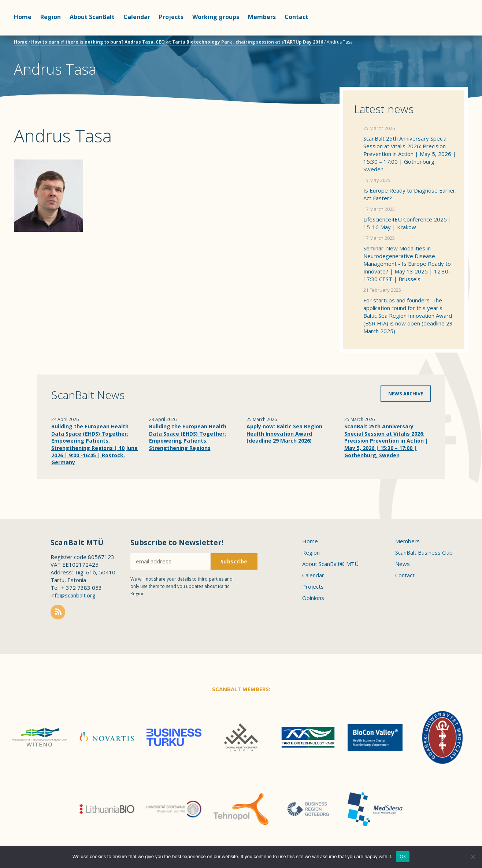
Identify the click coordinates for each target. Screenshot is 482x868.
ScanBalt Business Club (424, 552)
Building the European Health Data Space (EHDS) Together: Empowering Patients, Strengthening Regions (188, 437)
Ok (403, 856)
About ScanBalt (92, 17)
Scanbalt (450, 35)
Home (23, 17)
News (403, 564)
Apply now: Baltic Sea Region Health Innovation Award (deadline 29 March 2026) (284, 433)
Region (51, 17)
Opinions (313, 598)
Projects (171, 17)
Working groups (216, 17)
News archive (406, 394)
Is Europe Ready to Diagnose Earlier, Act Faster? (410, 194)
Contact (296, 17)
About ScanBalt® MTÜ (330, 564)
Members (262, 17)
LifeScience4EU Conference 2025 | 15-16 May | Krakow (407, 223)
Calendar (137, 17)
